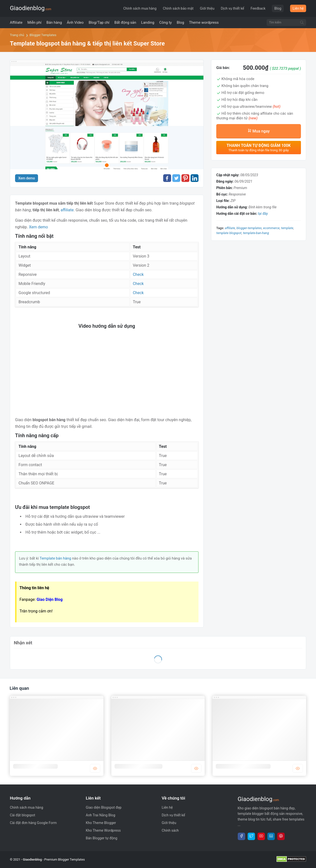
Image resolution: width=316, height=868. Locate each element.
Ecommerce (271, 228)
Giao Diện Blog (50, 599)
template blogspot (229, 233)
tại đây (263, 214)
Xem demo (27, 178)
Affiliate (230, 228)
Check (138, 274)
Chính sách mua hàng (140, 8)
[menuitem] (16, 22)
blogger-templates (249, 228)
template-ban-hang (256, 233)
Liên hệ (298, 8)
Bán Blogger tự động (102, 838)
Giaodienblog (31, 8)
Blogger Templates (43, 35)
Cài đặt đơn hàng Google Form (33, 823)
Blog (278, 8)
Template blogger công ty (35, 766)
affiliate (67, 210)
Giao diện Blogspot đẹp (104, 807)
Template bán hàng (55, 558)
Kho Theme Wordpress (103, 830)
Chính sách (170, 830)
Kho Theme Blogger (101, 823)
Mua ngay (259, 131)
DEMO (95, 768)
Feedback (258, 8)
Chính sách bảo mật (178, 8)
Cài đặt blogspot (22, 815)
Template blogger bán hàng (138, 766)
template (287, 228)
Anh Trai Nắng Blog (101, 815)
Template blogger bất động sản (243, 766)
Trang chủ (17, 35)
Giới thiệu (207, 8)
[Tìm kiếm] (302, 22)
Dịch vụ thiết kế (232, 8)
